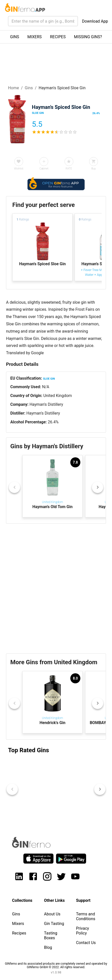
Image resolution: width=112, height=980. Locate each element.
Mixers (18, 924)
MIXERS (35, 37)
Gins (29, 88)
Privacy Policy (83, 931)
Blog (48, 947)
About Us (52, 914)
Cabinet (44, 169)
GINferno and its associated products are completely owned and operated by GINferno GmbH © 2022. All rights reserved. (56, 965)
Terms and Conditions (86, 916)
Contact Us (86, 943)
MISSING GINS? (88, 37)
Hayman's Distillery (46, 404)
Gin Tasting (54, 924)
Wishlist (19, 169)
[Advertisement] (56, 589)
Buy (94, 169)
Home (14, 88)
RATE (69, 169)
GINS (15, 37)
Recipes (19, 933)
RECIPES (58, 37)
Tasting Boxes (51, 936)
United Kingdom (58, 396)
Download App (95, 21)
